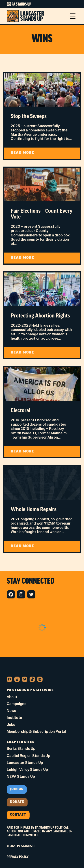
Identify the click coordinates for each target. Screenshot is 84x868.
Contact (18, 815)
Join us (17, 789)
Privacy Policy (18, 857)
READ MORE (31, 155)
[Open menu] (73, 16)
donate (17, 802)
